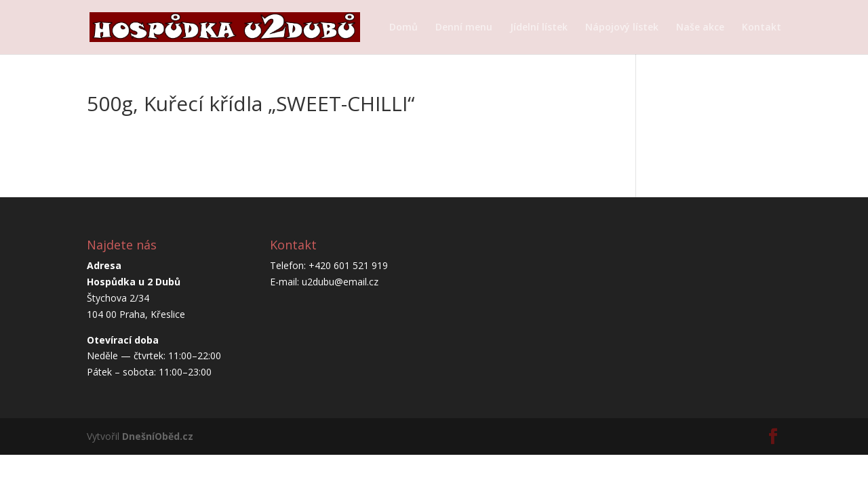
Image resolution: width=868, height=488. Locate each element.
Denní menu (464, 28)
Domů (403, 28)
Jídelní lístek (539, 28)
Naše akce (700, 28)
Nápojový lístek (622, 28)
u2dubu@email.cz (340, 282)
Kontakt (762, 28)
